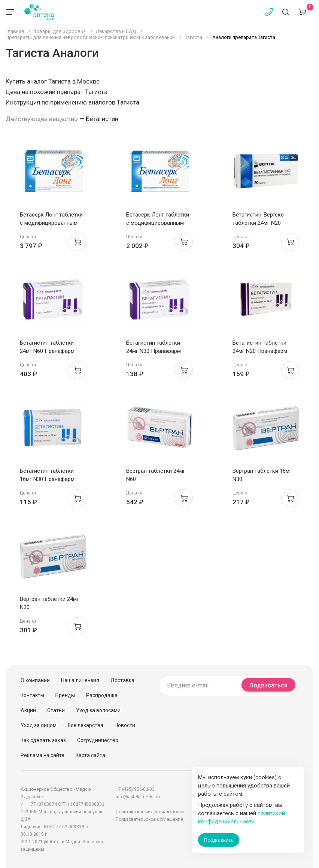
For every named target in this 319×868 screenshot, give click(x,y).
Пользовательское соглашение (149, 819)
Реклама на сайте (42, 755)
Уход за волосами (98, 710)
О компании (35, 680)
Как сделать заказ (43, 740)
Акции (28, 710)
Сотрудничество (98, 740)
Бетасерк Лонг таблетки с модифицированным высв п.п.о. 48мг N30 (158, 223)
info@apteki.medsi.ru (138, 797)
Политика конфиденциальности (150, 812)
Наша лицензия (80, 680)
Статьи (56, 710)
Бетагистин (102, 119)
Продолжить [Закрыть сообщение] (219, 840)
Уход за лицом (39, 725)
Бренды (65, 695)
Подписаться (268, 685)
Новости (125, 725)
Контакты (32, 695)
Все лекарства (86, 725)
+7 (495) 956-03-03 (135, 789)
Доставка (122, 680)
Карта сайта (90, 755)
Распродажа (102, 695)
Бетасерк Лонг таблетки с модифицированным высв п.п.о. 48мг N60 (51, 223)
